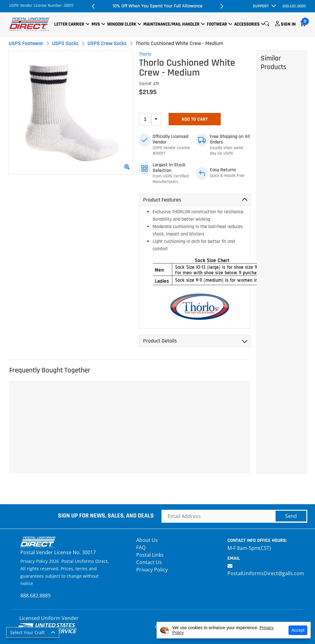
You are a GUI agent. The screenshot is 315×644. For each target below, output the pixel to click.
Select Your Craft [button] (27, 632)
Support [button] (261, 6)
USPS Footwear (26, 43)
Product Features (162, 200)
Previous (94, 6)
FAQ (141, 547)
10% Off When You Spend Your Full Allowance (157, 6)
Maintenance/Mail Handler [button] (171, 24)
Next (221, 6)
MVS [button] (96, 24)
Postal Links (150, 555)
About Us (147, 540)
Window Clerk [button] (122, 24)
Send (291, 516)
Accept (298, 630)
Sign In (288, 24)
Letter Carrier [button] (69, 24)
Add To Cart (195, 119)
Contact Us (149, 562)
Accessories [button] (247, 24)
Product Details (160, 341)
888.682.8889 (294, 6)
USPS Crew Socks (107, 43)
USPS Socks (65, 43)
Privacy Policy (152, 570)
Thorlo (145, 54)
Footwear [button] (217, 24)
